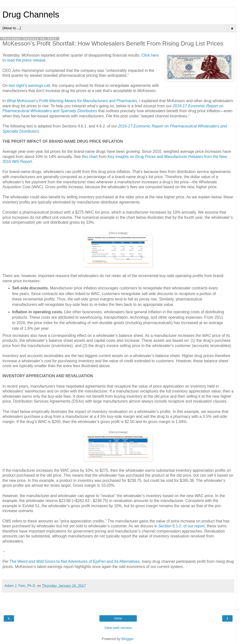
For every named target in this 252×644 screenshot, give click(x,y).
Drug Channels (31, 15)
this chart (90, 157)
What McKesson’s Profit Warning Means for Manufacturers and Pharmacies (72, 101)
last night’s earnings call (30, 86)
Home (118, 618)
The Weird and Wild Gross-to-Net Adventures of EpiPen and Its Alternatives (75, 561)
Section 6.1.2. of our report (181, 526)
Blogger (128, 639)
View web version (118, 628)
